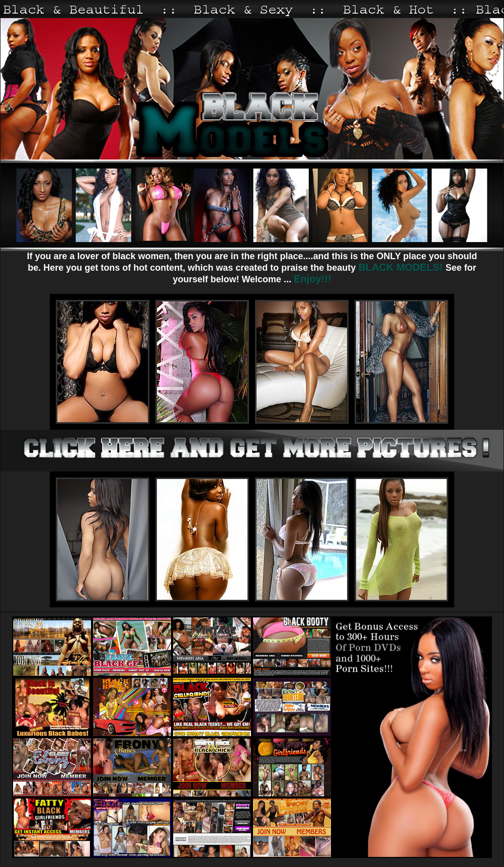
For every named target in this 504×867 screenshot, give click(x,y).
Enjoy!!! (312, 279)
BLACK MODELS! (402, 267)
